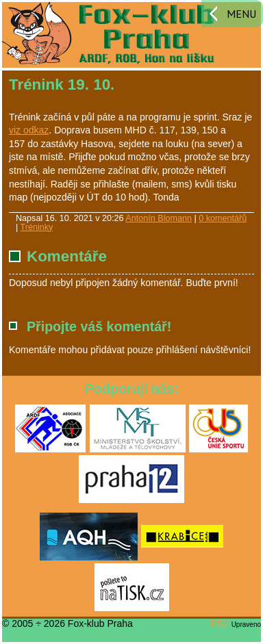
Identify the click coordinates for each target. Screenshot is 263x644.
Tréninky (37, 227)
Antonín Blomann (159, 218)
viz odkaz (29, 130)
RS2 (220, 623)
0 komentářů (223, 218)
